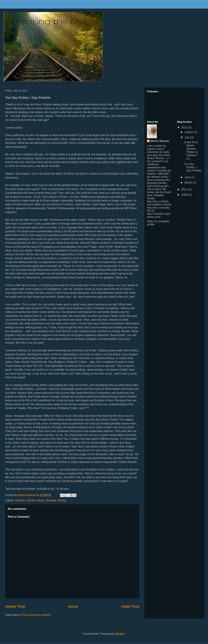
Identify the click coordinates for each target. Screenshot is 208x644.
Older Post (130, 606)
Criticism (20, 500)
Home (73, 606)
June (188, 177)
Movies (31, 500)
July (187, 137)
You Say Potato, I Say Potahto (193, 167)
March (189, 183)
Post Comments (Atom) (36, 615)
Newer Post (15, 606)
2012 (185, 127)
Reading (51, 500)
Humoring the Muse (51, 21)
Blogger (120, 634)
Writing (62, 500)
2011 (185, 189)
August (189, 132)
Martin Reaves (160, 141)
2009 (185, 195)
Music (41, 500)
